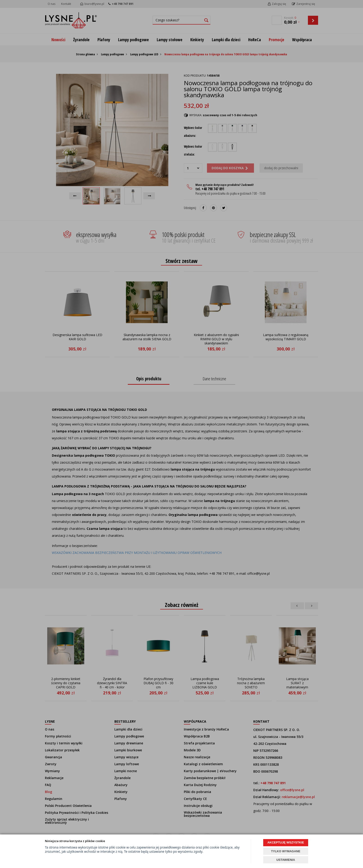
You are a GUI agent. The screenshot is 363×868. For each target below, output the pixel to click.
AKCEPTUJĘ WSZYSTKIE (286, 842)
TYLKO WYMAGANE (286, 851)
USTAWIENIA (286, 860)
